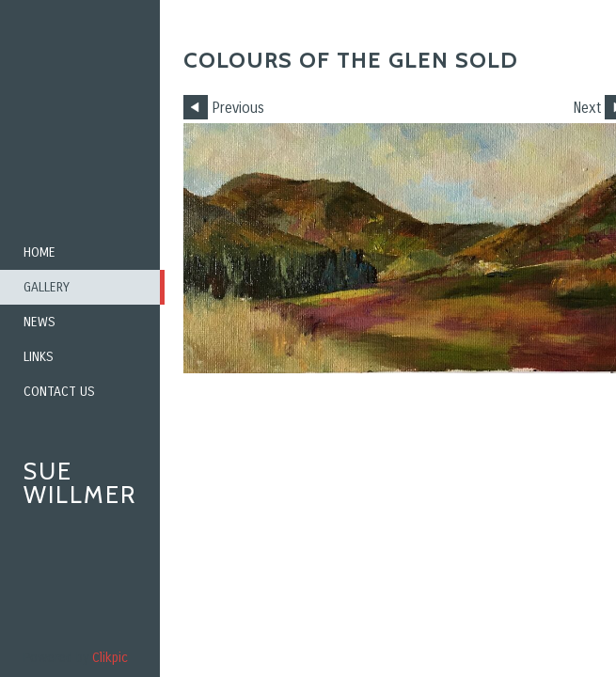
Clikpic (110, 658)
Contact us (59, 392)
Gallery (47, 287)
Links (39, 357)
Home (39, 252)
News (39, 322)
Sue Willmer (80, 483)
